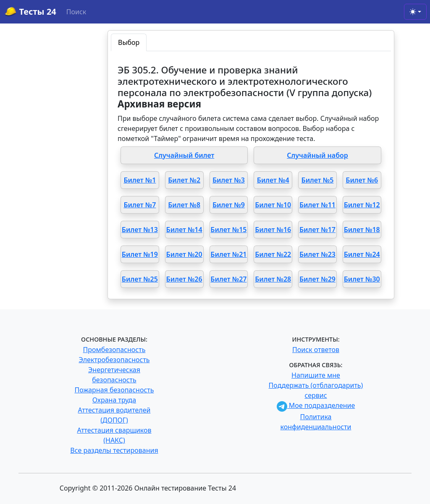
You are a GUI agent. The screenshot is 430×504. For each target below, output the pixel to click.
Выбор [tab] (129, 42)
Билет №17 (317, 230)
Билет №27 (228, 279)
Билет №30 (362, 279)
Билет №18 (362, 230)
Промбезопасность (114, 350)
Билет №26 (184, 279)
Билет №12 (362, 205)
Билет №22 (273, 254)
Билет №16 (273, 230)
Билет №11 (317, 205)
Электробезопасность (114, 360)
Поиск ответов (316, 350)
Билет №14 (184, 230)
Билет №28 (273, 279)
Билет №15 (228, 230)
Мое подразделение (316, 405)
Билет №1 (140, 180)
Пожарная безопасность (114, 390)
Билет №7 (140, 205)
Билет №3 (229, 180)
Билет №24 (362, 254)
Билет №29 (317, 279)
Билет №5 (317, 180)
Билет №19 (140, 254)
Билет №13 (140, 230)
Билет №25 (140, 279)
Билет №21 (228, 254)
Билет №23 (317, 254)
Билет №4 (273, 180)
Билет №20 (184, 254)
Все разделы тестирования (114, 450)
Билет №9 (229, 205)
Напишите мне (316, 375)
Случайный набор (317, 155)
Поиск (76, 12)
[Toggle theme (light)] (415, 12)
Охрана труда (114, 400)
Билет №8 (184, 205)
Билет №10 (273, 205)
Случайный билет (184, 155)
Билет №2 (184, 180)
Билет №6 (362, 180)
